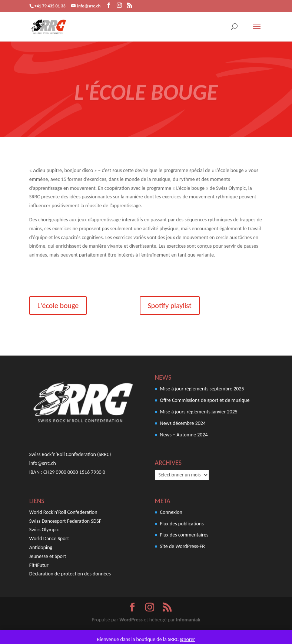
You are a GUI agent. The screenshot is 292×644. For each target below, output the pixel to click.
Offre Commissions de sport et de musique (205, 400)
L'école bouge (58, 306)
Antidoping (41, 547)
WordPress (131, 620)
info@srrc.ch (43, 463)
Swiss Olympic (44, 530)
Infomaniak (188, 620)
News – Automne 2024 (184, 435)
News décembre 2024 (183, 423)
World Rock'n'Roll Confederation (63, 512)
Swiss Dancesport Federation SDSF (65, 521)
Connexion (171, 512)
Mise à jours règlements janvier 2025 (199, 412)
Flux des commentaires (184, 535)
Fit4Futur (39, 565)
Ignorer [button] (187, 639)
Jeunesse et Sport (48, 556)
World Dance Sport (49, 539)
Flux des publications (182, 524)
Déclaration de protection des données (70, 574)
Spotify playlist (170, 306)
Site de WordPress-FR (182, 546)
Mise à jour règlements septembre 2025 (202, 389)
